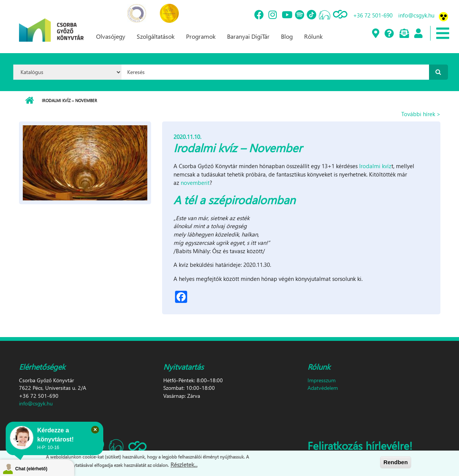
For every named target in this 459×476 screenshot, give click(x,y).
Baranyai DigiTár (248, 36)
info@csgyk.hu (416, 15)
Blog (287, 36)
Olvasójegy (111, 36)
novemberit (195, 183)
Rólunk (313, 36)
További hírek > (421, 114)
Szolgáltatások (156, 36)
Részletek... (184, 465)
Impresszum (322, 380)
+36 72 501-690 (373, 15)
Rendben (396, 463)
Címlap (29, 101)
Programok (201, 36)
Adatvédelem (323, 388)
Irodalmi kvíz (375, 166)
